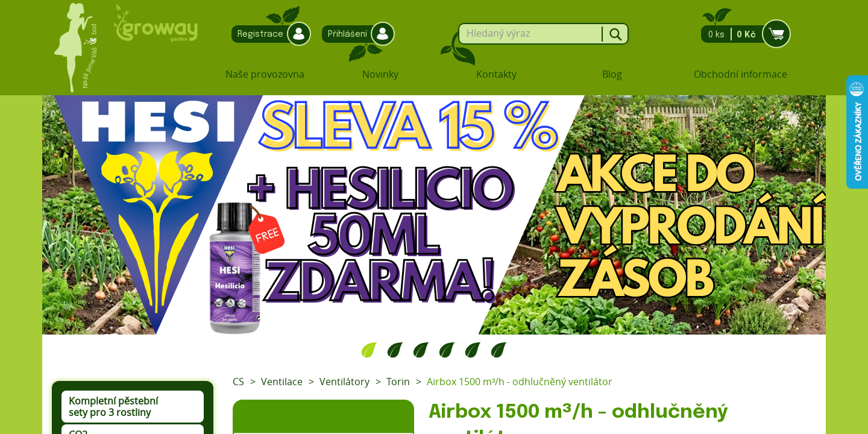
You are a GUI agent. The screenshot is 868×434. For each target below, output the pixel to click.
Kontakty (496, 74)
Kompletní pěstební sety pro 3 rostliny (113, 407)
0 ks (742, 34)
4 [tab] (447, 350)
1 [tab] (369, 350)
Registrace (268, 34)
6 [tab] (499, 350)
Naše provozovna (265, 74)
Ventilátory (344, 382)
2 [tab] (395, 350)
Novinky (380, 74)
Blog (612, 74)
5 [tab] (473, 350)
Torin (398, 382)
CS (238, 382)
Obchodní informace (741, 74)
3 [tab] (421, 350)
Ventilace (282, 382)
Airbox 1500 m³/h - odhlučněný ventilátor (520, 382)
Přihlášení (355, 34)
